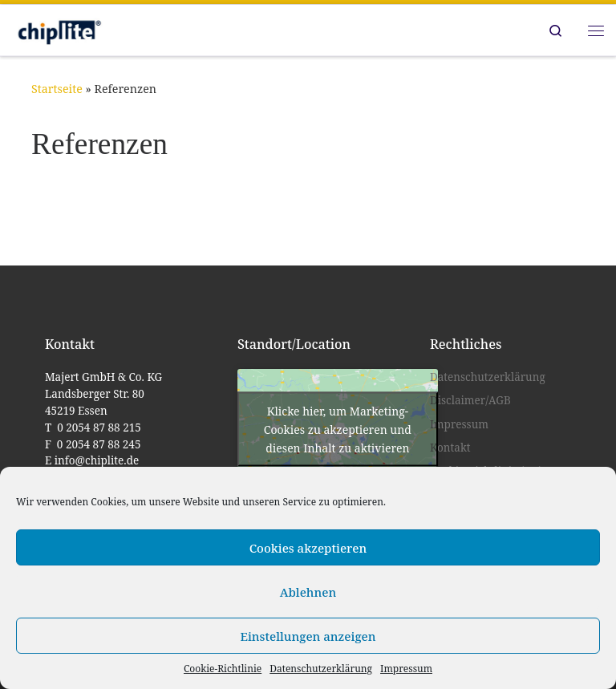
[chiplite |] (57, 28)
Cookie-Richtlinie (223, 669)
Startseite (57, 89)
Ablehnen (308, 592)
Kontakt (450, 448)
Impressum (406, 669)
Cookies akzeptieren (308, 548)
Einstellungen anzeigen (308, 636)
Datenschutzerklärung (321, 669)
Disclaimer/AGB (470, 400)
